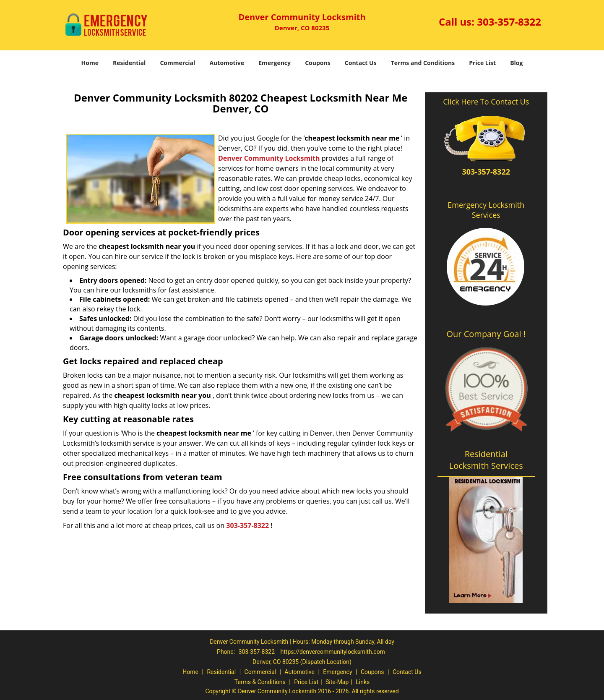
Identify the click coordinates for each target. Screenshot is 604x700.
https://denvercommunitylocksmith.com (333, 652)
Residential (129, 63)
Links (363, 682)
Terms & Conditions (260, 682)
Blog (516, 63)
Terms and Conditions (423, 63)
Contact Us (361, 63)
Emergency (275, 63)
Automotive (227, 63)
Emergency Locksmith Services (486, 210)
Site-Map (337, 682)
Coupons (318, 63)
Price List (482, 63)
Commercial (177, 63)
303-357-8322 (509, 22)
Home (90, 63)
